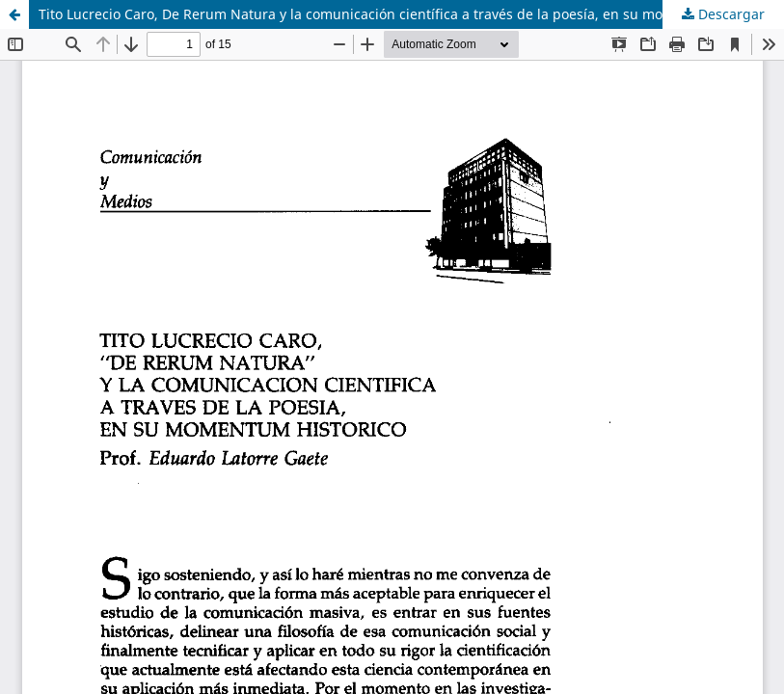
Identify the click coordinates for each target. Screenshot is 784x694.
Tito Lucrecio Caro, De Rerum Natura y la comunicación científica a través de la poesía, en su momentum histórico (408, 14)
